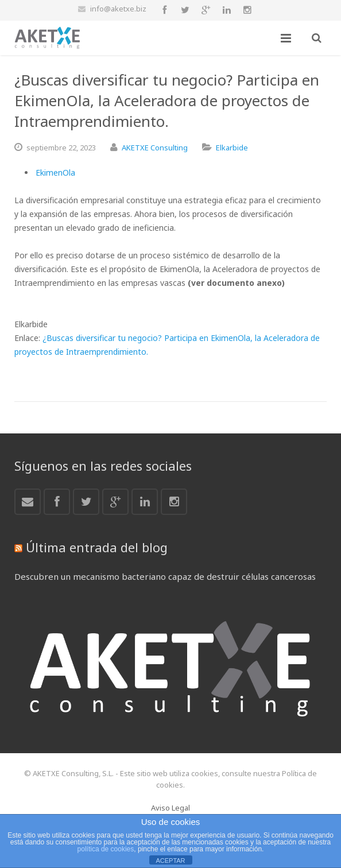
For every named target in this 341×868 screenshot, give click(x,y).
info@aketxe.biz (118, 9)
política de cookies (106, 849)
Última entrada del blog (97, 547)
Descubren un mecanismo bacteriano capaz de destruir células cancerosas (165, 576)
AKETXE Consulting (155, 148)
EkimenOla (55, 173)
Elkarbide (232, 148)
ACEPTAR (170, 861)
